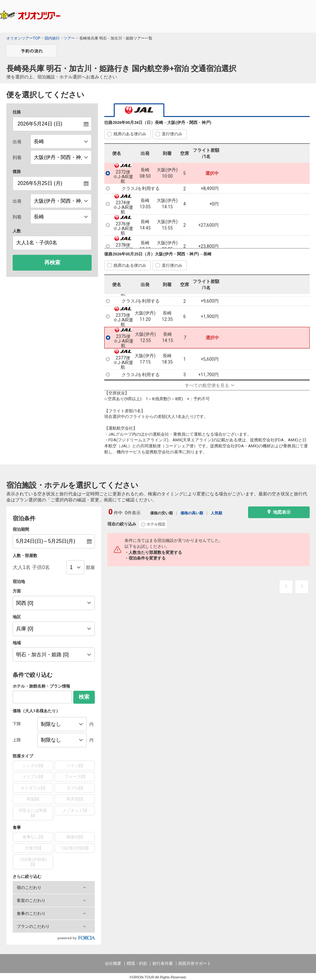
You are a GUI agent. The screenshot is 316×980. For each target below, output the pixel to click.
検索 (84, 697)
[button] (54, 887)
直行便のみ (172, 134)
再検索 (52, 263)
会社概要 (113, 963)
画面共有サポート (195, 963)
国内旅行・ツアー (60, 38)
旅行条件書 (163, 963)
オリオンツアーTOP (23, 38)
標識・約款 (137, 963)
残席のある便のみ (130, 134)
